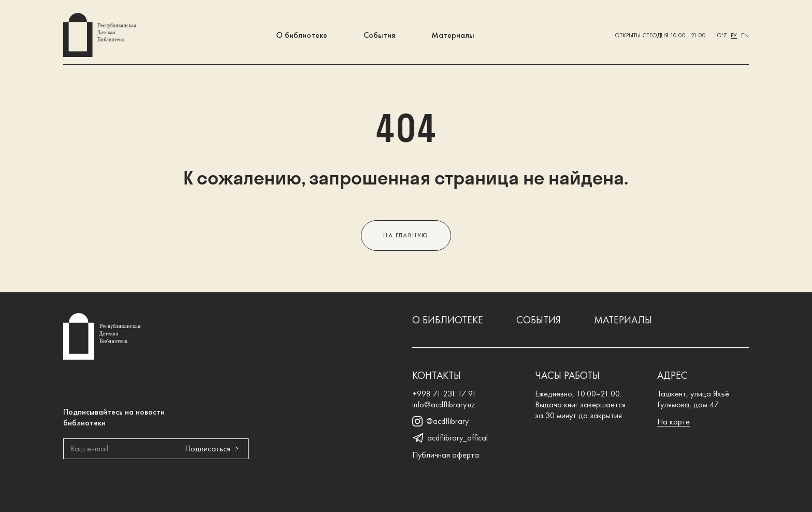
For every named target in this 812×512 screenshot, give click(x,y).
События (379, 35)
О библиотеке (302, 35)
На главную (406, 235)
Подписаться (214, 449)
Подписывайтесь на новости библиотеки (114, 417)
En (745, 35)
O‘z (722, 35)
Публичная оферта (446, 455)
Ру (734, 35)
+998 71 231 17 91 (444, 394)
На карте (673, 422)
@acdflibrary (440, 421)
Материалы (453, 35)
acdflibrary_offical (450, 438)
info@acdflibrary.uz (444, 404)
